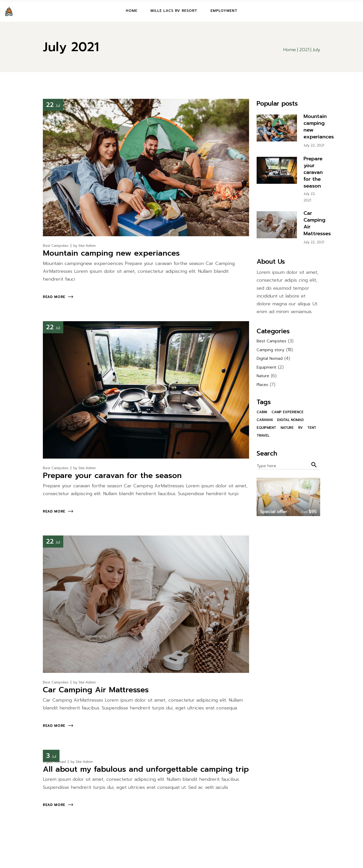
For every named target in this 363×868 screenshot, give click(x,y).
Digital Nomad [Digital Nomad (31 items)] (290, 420)
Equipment (266, 367)
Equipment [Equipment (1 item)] (266, 428)
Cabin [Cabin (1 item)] (262, 412)
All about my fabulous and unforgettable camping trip (146, 769)
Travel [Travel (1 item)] (263, 436)
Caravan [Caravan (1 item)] (265, 420)
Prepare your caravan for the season (112, 475)
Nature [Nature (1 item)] (287, 428)
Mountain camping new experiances (111, 253)
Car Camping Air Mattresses (96, 690)
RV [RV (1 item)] (300, 428)
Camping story (270, 350)
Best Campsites (56, 246)
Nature (263, 376)
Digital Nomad (54, 762)
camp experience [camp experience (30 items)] (288, 412)
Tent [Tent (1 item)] (312, 428)
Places (262, 385)
